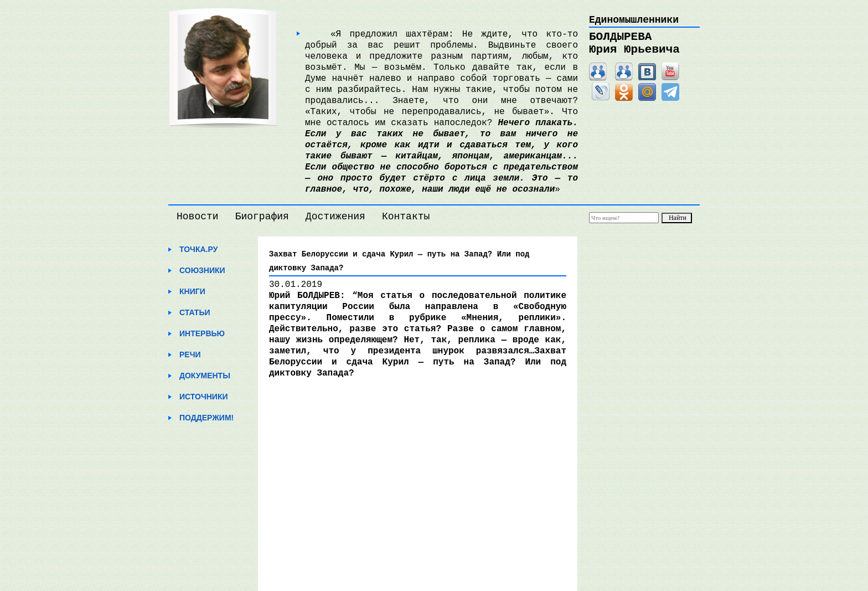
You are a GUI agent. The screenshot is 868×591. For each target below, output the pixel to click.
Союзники (202, 270)
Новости (198, 217)
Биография (262, 217)
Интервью (202, 333)
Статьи (195, 312)
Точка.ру (198, 249)
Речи (190, 354)
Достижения (335, 217)
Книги (192, 291)
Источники (204, 397)
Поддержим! (206, 418)
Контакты (406, 217)
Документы (205, 376)
